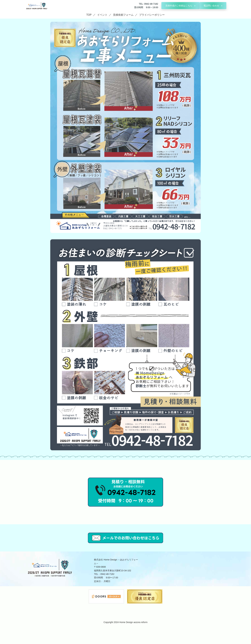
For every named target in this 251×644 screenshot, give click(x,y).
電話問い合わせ (212, 6)
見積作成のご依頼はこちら (179, 6)
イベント (102, 15)
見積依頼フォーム (123, 15)
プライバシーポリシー (152, 15)
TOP (89, 15)
